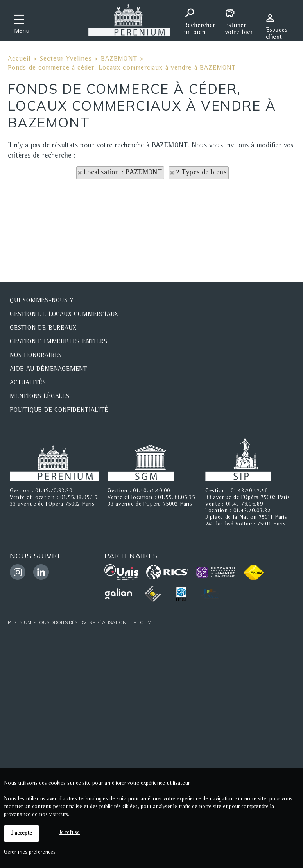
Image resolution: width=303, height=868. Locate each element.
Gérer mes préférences (30, 852)
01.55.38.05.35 (79, 498)
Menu (22, 32)
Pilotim (143, 622)
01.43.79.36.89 (245, 504)
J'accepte (22, 834)
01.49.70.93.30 (54, 491)
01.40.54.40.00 (151, 491)
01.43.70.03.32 (252, 511)
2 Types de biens (201, 173)
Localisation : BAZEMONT (123, 173)
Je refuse (69, 833)
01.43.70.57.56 (249, 491)
